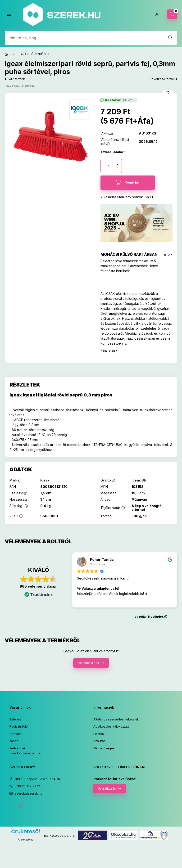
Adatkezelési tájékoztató (111, 726)
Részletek (108, 351)
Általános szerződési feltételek (116, 719)
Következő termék (163, 79)
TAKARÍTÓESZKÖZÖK (34, 54)
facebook (11, 805)
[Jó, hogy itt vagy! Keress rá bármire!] (91, 38)
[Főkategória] (6, 54)
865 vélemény (33, 586)
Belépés (15, 719)
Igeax (45, 480)
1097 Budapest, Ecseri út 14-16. (38, 779)
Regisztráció (19, 726)
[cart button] (172, 14)
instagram (20, 805)
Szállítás (99, 741)
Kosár (14, 741)
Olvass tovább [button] (88, 601)
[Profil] (157, 14)
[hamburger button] (9, 14)
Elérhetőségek (104, 748)
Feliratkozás (107, 788)
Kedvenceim (18, 748)
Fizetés (99, 734)
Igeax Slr (139, 480)
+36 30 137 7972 (27, 786)
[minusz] (117, 167)
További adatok (112, 152)
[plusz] (117, 165)
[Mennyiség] (109, 166)
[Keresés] (170, 38)
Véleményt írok (89, 663)
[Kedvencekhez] (168, 93)
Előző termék (16, 79)
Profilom (16, 734)
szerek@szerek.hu (29, 793)
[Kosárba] (128, 183)
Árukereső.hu (25, 840)
